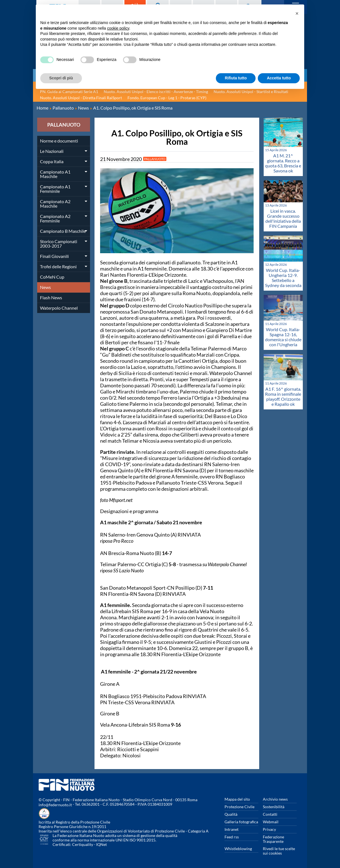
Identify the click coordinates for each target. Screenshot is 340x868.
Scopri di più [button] (61, 78)
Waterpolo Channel (59, 308)
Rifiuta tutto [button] (236, 78)
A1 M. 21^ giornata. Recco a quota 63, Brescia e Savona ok (283, 163)
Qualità (231, 814)
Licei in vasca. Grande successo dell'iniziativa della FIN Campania (283, 218)
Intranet (232, 829)
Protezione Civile (239, 807)
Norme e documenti (59, 141)
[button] (297, 13)
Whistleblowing (238, 849)
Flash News (51, 297)
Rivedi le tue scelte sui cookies (279, 851)
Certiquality (83, 844)
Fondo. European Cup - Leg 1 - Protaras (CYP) (167, 98)
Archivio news (275, 799)
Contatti (270, 814)
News (45, 287)
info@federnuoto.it (55, 805)
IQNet (101, 844)
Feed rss (232, 837)
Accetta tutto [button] (279, 78)
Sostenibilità (274, 807)
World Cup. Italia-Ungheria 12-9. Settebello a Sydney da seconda (283, 278)
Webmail (271, 822)
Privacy (269, 829)
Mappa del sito (237, 799)
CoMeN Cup (52, 277)
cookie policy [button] (118, 28)
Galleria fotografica (241, 822)
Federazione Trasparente (273, 839)
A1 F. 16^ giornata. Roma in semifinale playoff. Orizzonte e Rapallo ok (283, 396)
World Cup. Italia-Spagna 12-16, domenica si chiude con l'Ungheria (283, 337)
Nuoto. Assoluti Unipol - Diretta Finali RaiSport (81, 98)
